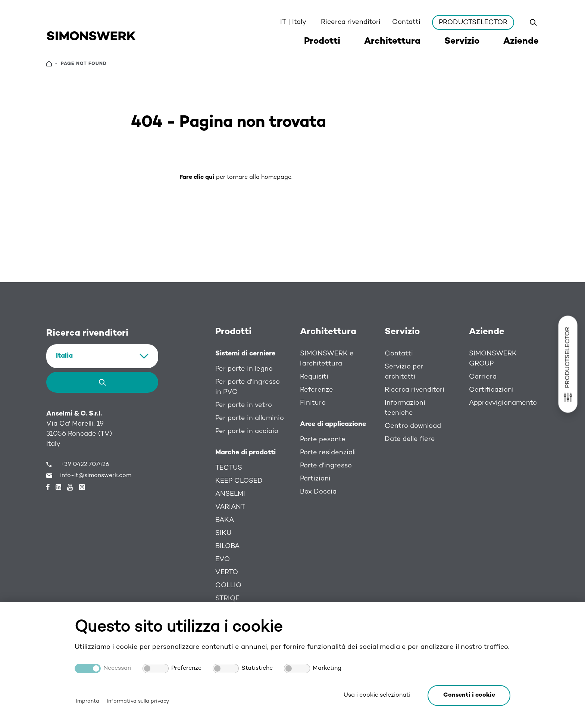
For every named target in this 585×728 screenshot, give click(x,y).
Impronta (87, 701)
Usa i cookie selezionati (377, 695)
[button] (469, 696)
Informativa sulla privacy (138, 701)
